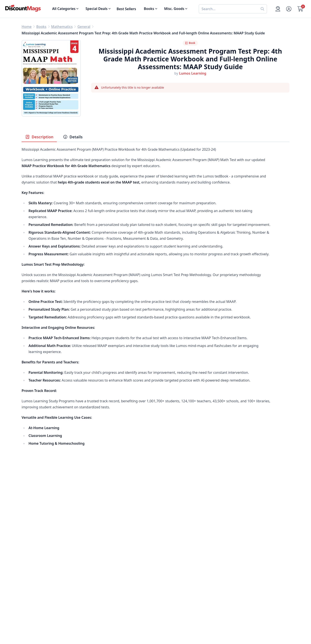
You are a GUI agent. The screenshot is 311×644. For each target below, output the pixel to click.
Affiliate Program (103, 588)
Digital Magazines (36, 567)
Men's (26, 583)
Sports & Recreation (38, 599)
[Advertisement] (155, 504)
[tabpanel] (155, 308)
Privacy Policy (100, 593)
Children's (30, 593)
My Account (165, 562)
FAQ (159, 573)
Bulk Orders (165, 583)
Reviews (95, 578)
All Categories (33, 604)
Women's (29, 588)
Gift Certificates (168, 578)
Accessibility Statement (108, 604)
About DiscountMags (106, 562)
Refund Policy (100, 573)
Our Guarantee (101, 567)
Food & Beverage (36, 573)
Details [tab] (73, 137)
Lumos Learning (193, 73)
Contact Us (164, 567)
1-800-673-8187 (168, 599)
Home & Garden (35, 578)
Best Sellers (126, 9)
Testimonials (99, 583)
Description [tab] (39, 137)
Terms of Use (99, 599)
